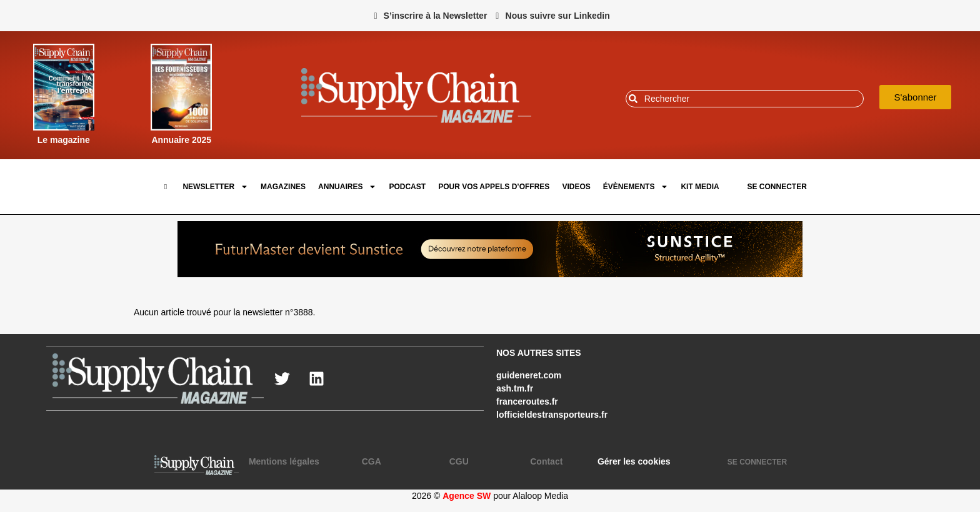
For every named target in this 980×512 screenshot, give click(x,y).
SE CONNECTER (777, 187)
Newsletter (215, 187)
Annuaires (347, 187)
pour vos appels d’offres (494, 187)
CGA (372, 461)
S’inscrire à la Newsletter (436, 16)
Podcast (407, 187)
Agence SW (467, 496)
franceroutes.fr (527, 401)
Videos (576, 187)
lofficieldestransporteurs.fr (552, 415)
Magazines (283, 187)
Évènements (636, 187)
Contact (546, 461)
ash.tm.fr (515, 388)
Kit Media (700, 187)
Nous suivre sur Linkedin (558, 16)
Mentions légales (284, 461)
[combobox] (745, 99)
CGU (459, 461)
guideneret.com (529, 375)
